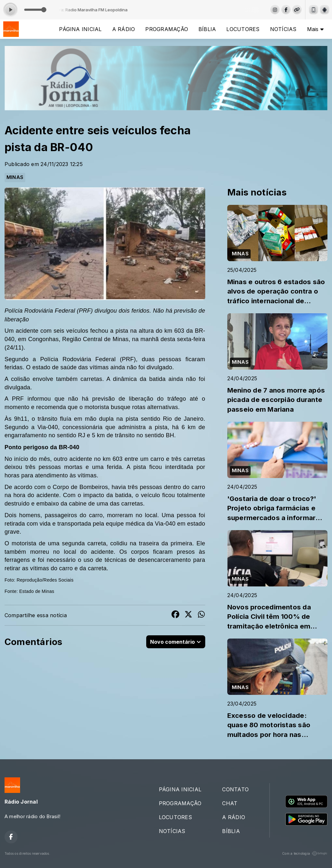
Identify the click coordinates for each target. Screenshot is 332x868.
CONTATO (235, 789)
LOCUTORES (243, 29)
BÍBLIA (207, 29)
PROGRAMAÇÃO (167, 29)
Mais (315, 29)
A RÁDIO (124, 29)
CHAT (230, 803)
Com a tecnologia (305, 853)
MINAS (15, 177)
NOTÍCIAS (283, 29)
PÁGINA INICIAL (80, 29)
